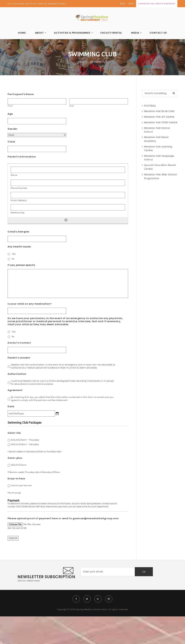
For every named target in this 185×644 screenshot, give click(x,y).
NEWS (131, 4)
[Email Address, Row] (68, 195)
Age (10, 114)
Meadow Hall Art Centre (159, 117)
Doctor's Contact (19, 343)
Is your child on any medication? (30, 304)
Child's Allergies (18, 232)
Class (11, 142)
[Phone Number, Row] (68, 183)
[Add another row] (66, 220)
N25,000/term (19, 465)
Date (11, 407)
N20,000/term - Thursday (25, 440)
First (10, 106)
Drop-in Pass (16, 479)
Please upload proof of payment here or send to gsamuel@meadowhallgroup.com (63, 519)
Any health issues (19, 247)
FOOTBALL (150, 106)
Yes (14, 254)
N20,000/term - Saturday (25, 444)
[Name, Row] (68, 170)
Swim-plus (15, 458)
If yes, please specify (21, 265)
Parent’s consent (19, 358)
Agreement (15, 390)
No (13, 259)
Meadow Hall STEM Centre (161, 122)
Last (72, 106)
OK (144, 572)
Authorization (17, 374)
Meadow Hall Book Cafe (159, 111)
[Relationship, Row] (68, 207)
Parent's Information (22, 157)
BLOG (123, 4)
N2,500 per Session (22, 485)
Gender (13, 129)
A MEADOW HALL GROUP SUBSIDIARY (157, 4)
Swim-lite (14, 433)
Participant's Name (21, 94)
